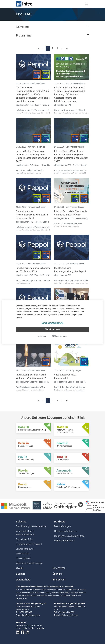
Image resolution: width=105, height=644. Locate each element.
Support (20, 574)
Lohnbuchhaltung (25, 549)
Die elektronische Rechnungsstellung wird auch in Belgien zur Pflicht (32, 215)
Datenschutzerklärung (53, 323)
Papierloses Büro (24, 539)
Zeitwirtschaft (23, 554)
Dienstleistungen (62, 526)
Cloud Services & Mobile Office (69, 536)
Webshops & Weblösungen (29, 563)
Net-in (83, 382)
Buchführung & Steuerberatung (31, 526)
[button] (52, 28)
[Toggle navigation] (87, 4)
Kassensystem (23, 558)
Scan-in (38, 105)
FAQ (32, 105)
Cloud (19, 568)
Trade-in (46, 105)
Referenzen (59, 568)
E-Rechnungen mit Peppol (29, 544)
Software (21, 522)
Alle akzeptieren (53, 329)
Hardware (60, 522)
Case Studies (35, 382)
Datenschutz (23, 580)
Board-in (46, 165)
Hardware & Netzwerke (65, 531)
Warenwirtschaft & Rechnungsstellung (26, 533)
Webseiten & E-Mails (64, 541)
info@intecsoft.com (31, 615)
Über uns (58, 574)
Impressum (59, 580)
